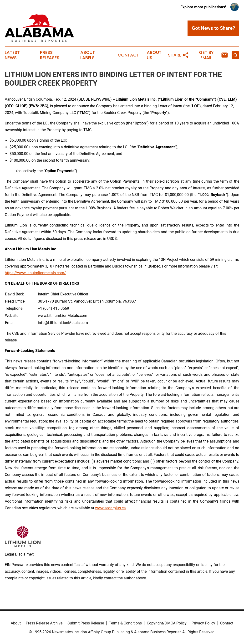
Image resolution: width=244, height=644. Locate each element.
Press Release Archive (44, 623)
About (16, 623)
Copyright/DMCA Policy (167, 623)
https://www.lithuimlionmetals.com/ (35, 273)
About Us (154, 55)
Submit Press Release (86, 623)
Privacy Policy (203, 623)
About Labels (88, 55)
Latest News (12, 55)
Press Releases (50, 55)
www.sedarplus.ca (110, 508)
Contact (128, 55)
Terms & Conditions (125, 623)
